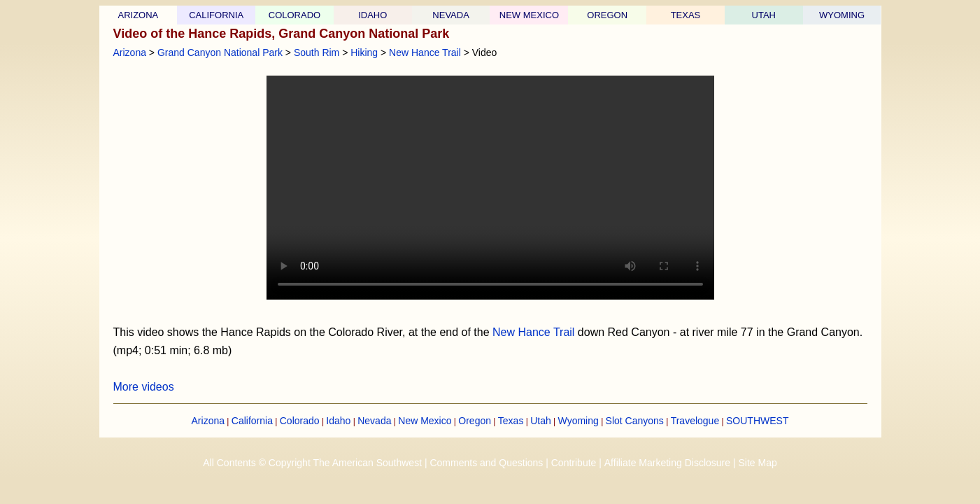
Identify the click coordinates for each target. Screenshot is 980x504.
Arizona (130, 52)
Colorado (300, 421)
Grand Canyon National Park (220, 52)
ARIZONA (139, 15)
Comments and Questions (486, 463)
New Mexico (425, 421)
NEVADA (451, 15)
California (252, 421)
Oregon (475, 421)
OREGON (607, 15)
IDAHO (372, 15)
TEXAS (686, 15)
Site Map (757, 463)
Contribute (574, 463)
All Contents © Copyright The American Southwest (312, 463)
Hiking (364, 52)
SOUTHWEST (757, 421)
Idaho (338, 421)
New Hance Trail (425, 52)
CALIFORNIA (216, 15)
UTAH (764, 15)
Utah (541, 421)
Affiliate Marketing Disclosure (667, 463)
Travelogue (695, 421)
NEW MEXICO (529, 15)
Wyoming (578, 421)
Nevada (374, 421)
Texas (511, 421)
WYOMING (842, 15)
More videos (144, 387)
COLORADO (294, 15)
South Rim (317, 52)
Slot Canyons (635, 421)
